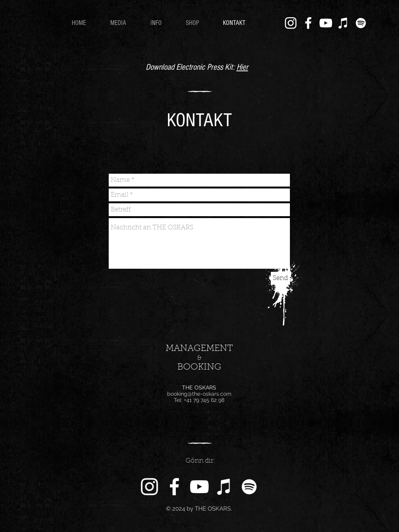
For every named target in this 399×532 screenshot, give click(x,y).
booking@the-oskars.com (199, 394)
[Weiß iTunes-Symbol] (343, 23)
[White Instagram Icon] (291, 23)
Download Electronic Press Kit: (191, 67)
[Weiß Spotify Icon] (361, 23)
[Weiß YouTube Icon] (326, 23)
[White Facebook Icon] (308, 23)
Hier (242, 67)
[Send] (280, 278)
